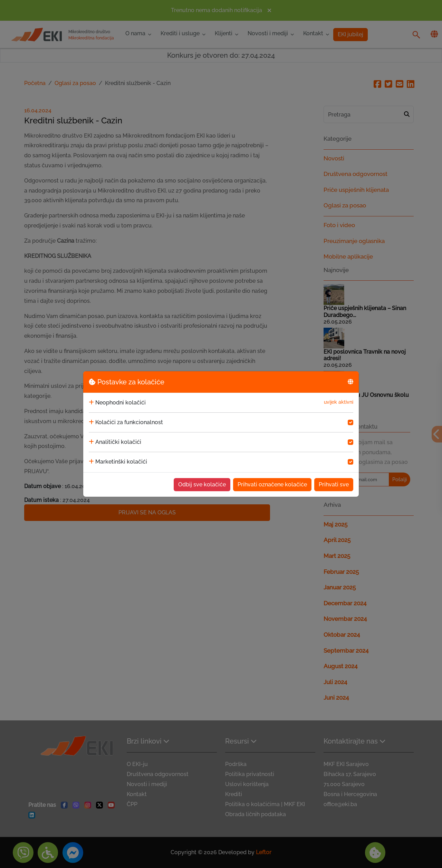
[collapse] (91, 403)
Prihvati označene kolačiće (272, 484)
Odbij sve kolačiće (202, 484)
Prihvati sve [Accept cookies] (334, 484)
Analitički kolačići (118, 442)
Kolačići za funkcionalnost (129, 422)
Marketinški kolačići (121, 462)
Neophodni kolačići (121, 403)
